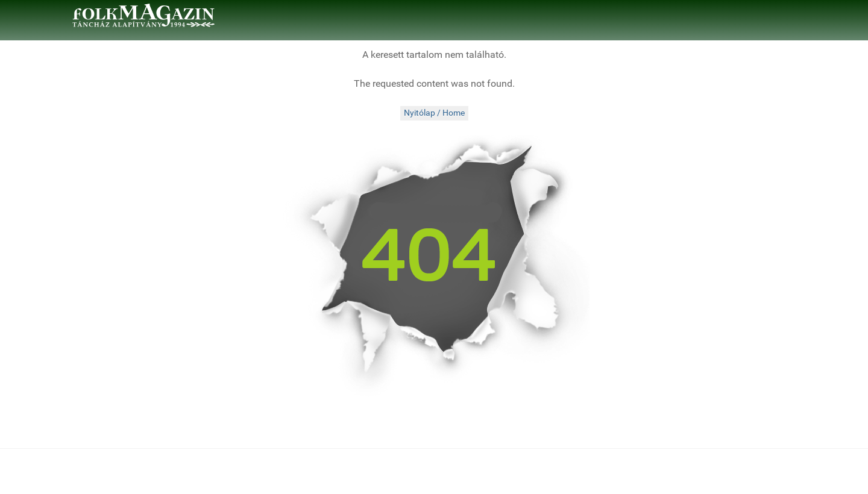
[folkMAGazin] (143, 15)
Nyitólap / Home (434, 113)
